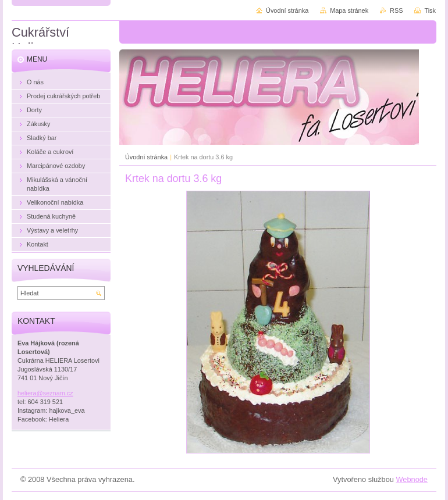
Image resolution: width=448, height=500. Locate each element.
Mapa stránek (349, 10)
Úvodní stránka (146, 157)
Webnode (412, 479)
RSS (396, 10)
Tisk (430, 10)
